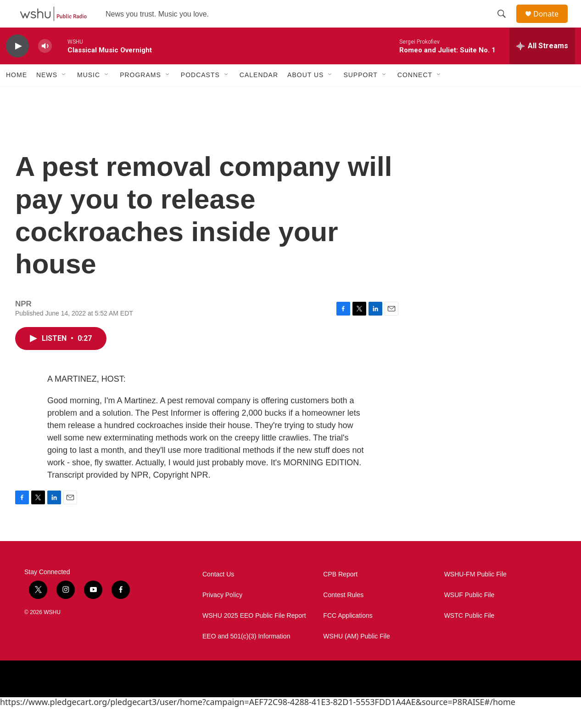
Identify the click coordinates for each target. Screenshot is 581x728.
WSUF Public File (469, 616)
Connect (415, 96)
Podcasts (200, 96)
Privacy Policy (222, 616)
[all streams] (542, 67)
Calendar (259, 96)
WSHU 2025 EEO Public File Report (254, 636)
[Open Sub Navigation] (64, 96)
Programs (140, 96)
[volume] (45, 67)
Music (89, 96)
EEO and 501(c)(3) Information (246, 657)
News (47, 96)
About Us (305, 96)
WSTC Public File (469, 636)
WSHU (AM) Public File (356, 657)
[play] (17, 67)
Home (17, 96)
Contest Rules (343, 616)
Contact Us (218, 595)
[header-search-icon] (506, 24)
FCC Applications (348, 636)
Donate (552, 24)
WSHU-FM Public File (475, 595)
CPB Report (340, 595)
